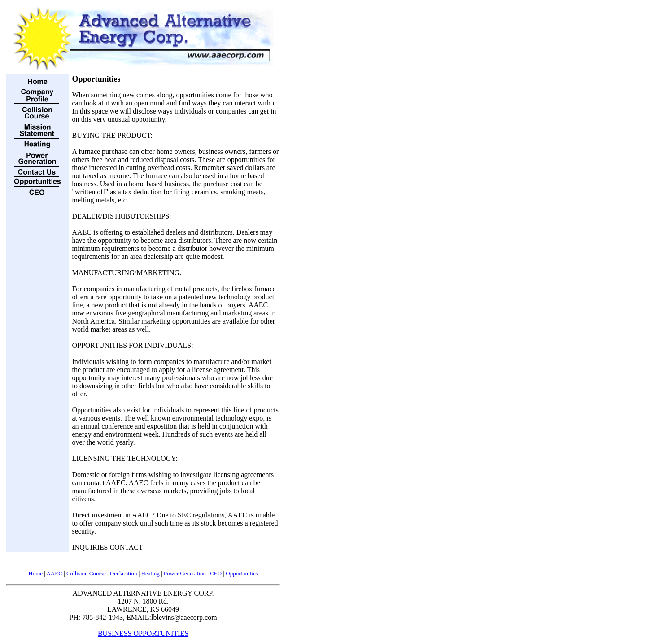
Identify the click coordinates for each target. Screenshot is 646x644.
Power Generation (185, 573)
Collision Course (86, 573)
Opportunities (242, 573)
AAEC (54, 573)
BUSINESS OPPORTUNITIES (143, 633)
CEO (216, 573)
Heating (151, 573)
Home (35, 573)
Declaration (124, 573)
